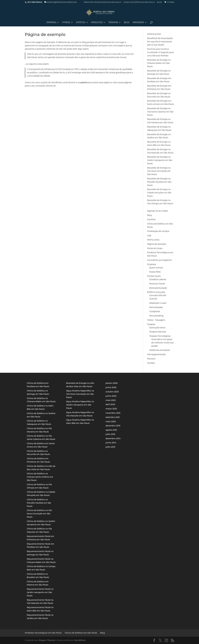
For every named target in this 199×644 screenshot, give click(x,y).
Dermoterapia (156, 307)
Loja (149, 235)
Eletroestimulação (158, 288)
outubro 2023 (112, 392)
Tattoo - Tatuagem (156, 320)
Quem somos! (156, 268)
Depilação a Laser (158, 303)
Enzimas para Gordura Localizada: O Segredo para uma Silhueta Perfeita (160, 52)
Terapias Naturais (158, 332)
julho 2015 (110, 434)
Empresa (51, 23)
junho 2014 (111, 443)
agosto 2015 (111, 430)
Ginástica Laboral (158, 279)
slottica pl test (154, 34)
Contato (151, 363)
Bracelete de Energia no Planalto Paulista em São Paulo (159, 182)
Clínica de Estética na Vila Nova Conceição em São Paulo (39, 514)
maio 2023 (111, 400)
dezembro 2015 (113, 426)
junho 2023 (111, 396)
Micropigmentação (157, 354)
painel (83, 82)
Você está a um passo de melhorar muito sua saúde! (163, 343)
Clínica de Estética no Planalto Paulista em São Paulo (39, 503)
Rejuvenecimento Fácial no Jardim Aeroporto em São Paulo (40, 592)
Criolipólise (155, 311)
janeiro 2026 (112, 383)
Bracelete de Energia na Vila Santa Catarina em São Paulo (160, 112)
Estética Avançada (156, 292)
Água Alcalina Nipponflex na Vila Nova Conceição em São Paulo (80, 394)
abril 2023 (110, 404)
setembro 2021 (113, 417)
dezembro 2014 (113, 438)
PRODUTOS (97, 23)
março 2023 (111, 409)
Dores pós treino (157, 328)
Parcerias (138, 23)
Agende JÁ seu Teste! (158, 211)
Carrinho (151, 219)
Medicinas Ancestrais (160, 350)
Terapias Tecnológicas (160, 336)
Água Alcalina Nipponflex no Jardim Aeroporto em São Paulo (80, 405)
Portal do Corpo (155, 248)
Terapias (113, 23)
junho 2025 (111, 387)
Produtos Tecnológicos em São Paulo (103, 2)
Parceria (151, 359)
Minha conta (153, 240)
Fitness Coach (154, 276)
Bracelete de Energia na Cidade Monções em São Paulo (159, 193)
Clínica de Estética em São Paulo (139, 2)
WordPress (80, 640)
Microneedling (156, 316)
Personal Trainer (157, 284)
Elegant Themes (47, 640)
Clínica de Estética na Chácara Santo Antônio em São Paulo (40, 477)
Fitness (66, 23)
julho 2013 (110, 447)
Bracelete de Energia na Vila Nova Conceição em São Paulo (159, 171)
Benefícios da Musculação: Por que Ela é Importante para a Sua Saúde (160, 42)
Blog (159, 2)
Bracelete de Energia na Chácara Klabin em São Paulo (159, 63)
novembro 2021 (113, 413)
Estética (81, 23)
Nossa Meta (155, 272)
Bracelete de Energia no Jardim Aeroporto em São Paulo (160, 160)
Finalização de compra (158, 231)
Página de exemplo (157, 244)
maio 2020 (111, 422)
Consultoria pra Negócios (159, 260)
